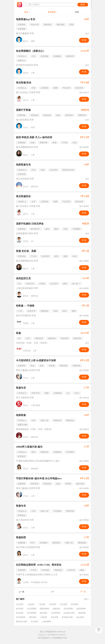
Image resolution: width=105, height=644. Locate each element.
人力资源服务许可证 (59, 638)
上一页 (21, 592)
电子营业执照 (44, 638)
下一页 (83, 592)
